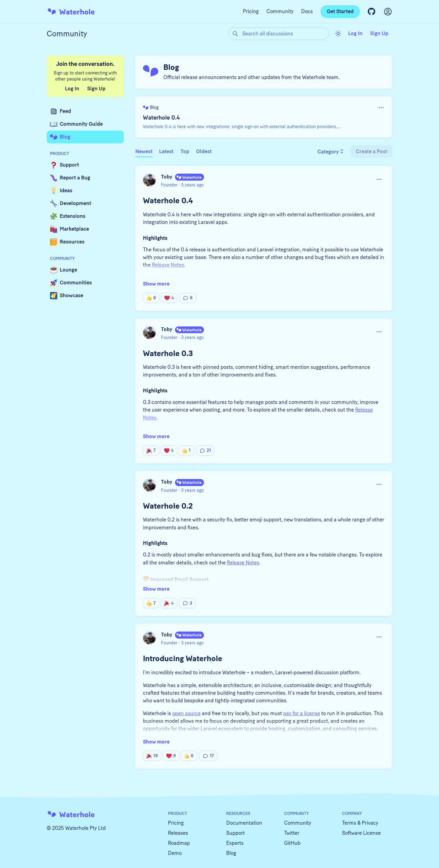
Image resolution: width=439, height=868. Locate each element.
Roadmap (179, 843)
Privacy (370, 823)
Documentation (244, 823)
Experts (235, 843)
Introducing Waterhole (183, 658)
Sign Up (379, 33)
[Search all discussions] (279, 34)
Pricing (251, 11)
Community (280, 11)
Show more (156, 284)
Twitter (292, 833)
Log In (355, 33)
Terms (349, 823)
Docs (307, 11)
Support (236, 833)
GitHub (292, 843)
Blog (231, 853)
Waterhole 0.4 (161, 118)
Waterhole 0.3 (168, 353)
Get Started (340, 11)
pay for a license (302, 713)
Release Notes (243, 563)
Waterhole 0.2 (168, 506)
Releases (178, 833)
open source (186, 713)
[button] (382, 108)
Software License (361, 833)
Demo (175, 853)
